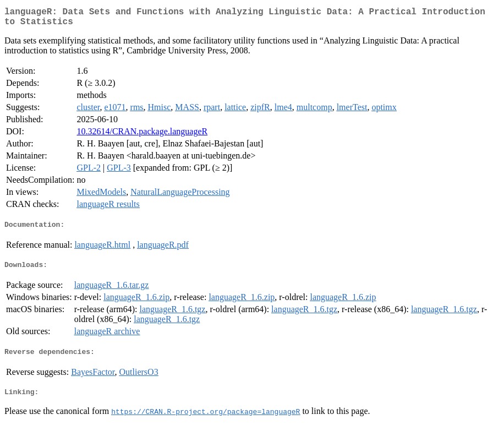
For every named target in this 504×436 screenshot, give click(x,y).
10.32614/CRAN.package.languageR (142, 136)
